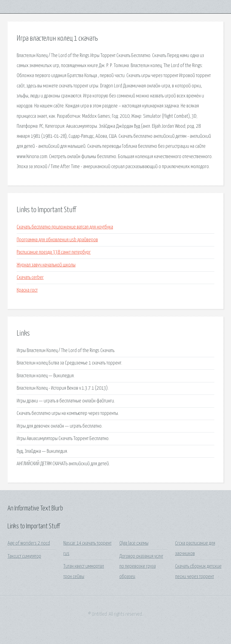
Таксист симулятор (24, 556)
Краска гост (27, 290)
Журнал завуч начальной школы (46, 265)
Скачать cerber (30, 278)
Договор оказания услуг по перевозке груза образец (141, 567)
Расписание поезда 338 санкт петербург (54, 252)
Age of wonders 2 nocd (29, 543)
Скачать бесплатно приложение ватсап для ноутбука (65, 227)
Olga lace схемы (134, 543)
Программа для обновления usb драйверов (57, 240)
